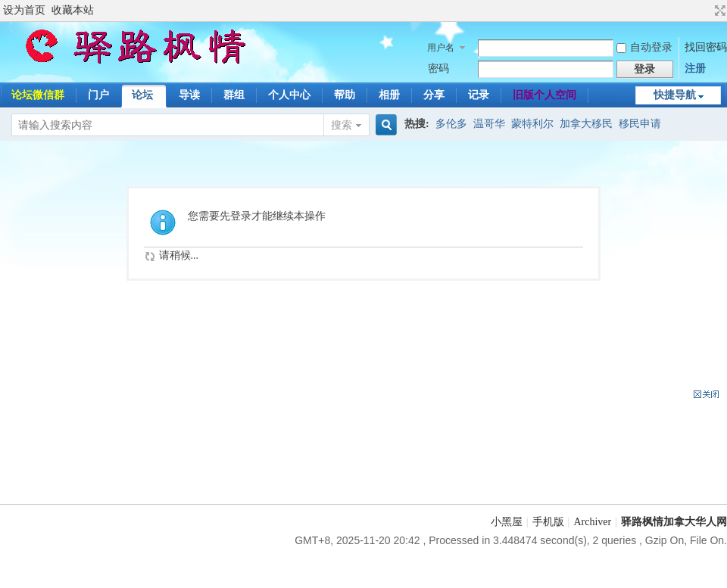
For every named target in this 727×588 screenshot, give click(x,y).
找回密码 (706, 47)
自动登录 (644, 47)
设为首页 (24, 10)
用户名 (441, 48)
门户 (98, 95)
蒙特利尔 (532, 124)
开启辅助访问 (706, 11)
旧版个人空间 (544, 95)
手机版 (548, 522)
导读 (189, 95)
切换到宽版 (718, 11)
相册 (389, 95)
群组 (234, 95)
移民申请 (640, 124)
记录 (479, 95)
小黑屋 (507, 522)
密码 (438, 68)
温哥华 (489, 124)
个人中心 (289, 95)
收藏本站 (73, 10)
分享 (434, 95)
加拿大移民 (586, 124)
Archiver (592, 522)
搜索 (342, 125)
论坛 (142, 95)
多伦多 (451, 124)
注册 (695, 68)
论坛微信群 (38, 95)
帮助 (345, 95)
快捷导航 (675, 95)
